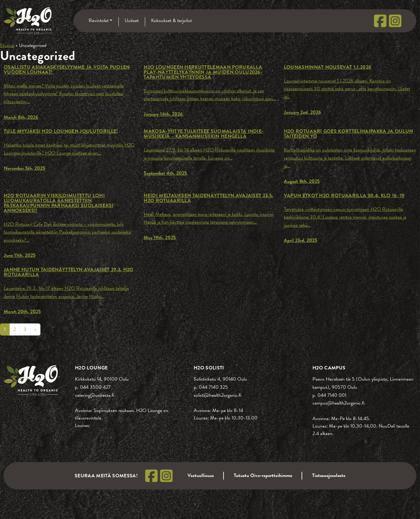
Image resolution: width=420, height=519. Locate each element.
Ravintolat (99, 21)
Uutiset (132, 21)
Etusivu (7, 45)
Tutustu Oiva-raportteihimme (263, 475)
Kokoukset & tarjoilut (171, 21)
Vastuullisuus (201, 475)
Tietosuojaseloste (329, 475)
